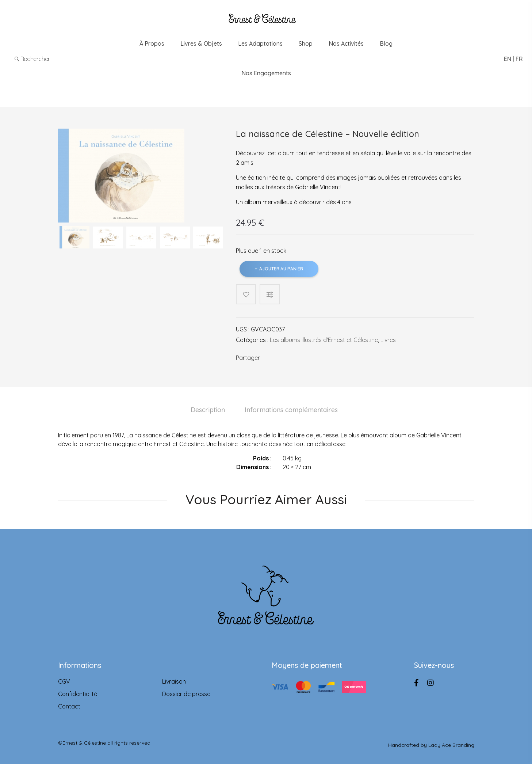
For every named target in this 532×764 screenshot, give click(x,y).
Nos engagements (266, 73)
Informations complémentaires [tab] (291, 410)
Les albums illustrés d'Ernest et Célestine (324, 340)
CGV (64, 681)
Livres (388, 340)
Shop (306, 43)
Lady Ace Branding (451, 743)
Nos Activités (346, 43)
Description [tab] (208, 410)
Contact (69, 706)
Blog (386, 43)
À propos (152, 43)
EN (508, 59)
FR (519, 59)
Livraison (174, 681)
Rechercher (33, 59)
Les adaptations (260, 43)
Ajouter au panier (281, 269)
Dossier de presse (186, 694)
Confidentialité (78, 694)
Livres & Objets (201, 43)
